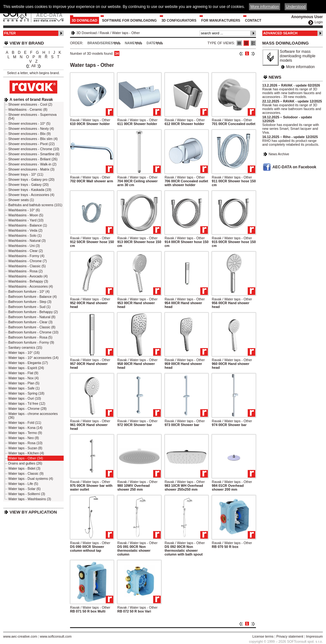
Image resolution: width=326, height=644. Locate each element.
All (33, 66)
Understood (296, 7)
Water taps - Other (126, 33)
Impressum (314, 636)
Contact (253, 20)
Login (319, 22)
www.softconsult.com (56, 636)
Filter (10, 33)
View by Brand (27, 43)
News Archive (279, 154)
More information (301, 67)
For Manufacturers (221, 20)
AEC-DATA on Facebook (294, 167)
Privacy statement (290, 636)
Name (130, 43)
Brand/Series (100, 43)
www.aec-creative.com (20, 636)
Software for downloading (130, 20)
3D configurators (179, 20)
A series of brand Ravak (31, 100)
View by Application (33, 512)
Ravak (104, 33)
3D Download (85, 20)
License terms (263, 636)
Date (151, 43)
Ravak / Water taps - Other (90, 120)
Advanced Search (280, 33)
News (275, 77)
